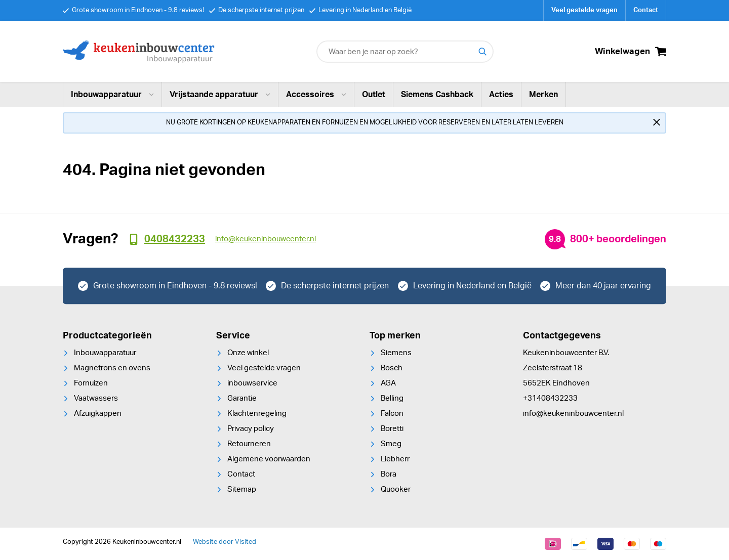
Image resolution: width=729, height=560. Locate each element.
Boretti (392, 429)
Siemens (396, 353)
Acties (501, 95)
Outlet (374, 95)
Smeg (391, 444)
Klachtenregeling (257, 414)
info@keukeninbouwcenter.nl (573, 414)
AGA (388, 383)
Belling (392, 398)
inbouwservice (252, 383)
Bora (389, 474)
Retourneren (249, 444)
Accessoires (316, 95)
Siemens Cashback (437, 95)
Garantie (242, 398)
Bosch (392, 368)
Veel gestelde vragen (584, 10)
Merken (543, 95)
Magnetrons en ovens (112, 368)
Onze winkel (248, 353)
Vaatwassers (96, 398)
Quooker (396, 489)
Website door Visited (225, 542)
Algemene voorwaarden (269, 459)
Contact (646, 10)
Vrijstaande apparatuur (220, 95)
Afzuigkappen (98, 414)
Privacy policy (251, 429)
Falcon (392, 414)
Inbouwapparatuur (112, 95)
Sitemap (242, 489)
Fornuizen (91, 383)
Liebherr (395, 459)
